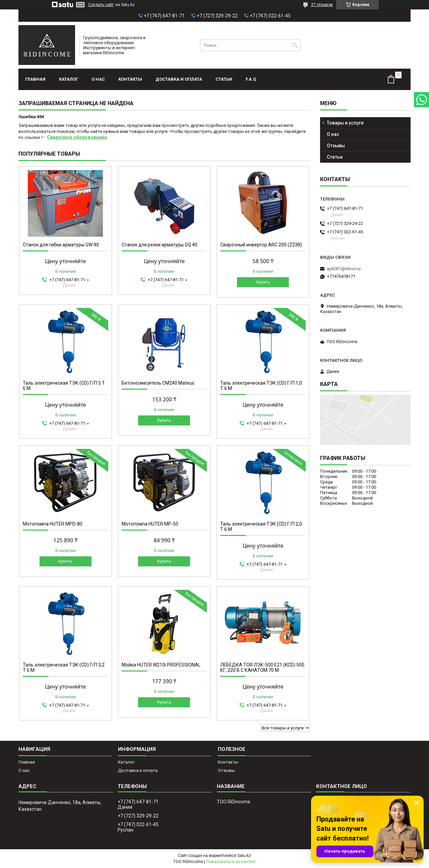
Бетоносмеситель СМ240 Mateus (158, 383)
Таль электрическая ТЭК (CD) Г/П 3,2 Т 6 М (64, 667)
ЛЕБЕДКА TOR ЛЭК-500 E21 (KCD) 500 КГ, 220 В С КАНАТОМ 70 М (262, 667)
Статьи (224, 79)
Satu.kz (244, 856)
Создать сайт (101, 5)
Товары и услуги (345, 123)
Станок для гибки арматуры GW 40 (61, 245)
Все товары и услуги (283, 728)
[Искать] (295, 45)
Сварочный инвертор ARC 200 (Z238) (261, 245)
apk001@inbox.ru (344, 269)
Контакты (130, 79)
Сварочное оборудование (77, 137)
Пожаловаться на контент (231, 862)
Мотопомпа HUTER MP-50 (150, 524)
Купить (263, 282)
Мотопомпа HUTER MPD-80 (53, 524)
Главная (35, 79)
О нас (98, 79)
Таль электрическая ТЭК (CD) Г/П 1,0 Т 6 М (261, 386)
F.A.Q (251, 79)
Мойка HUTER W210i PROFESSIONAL (161, 665)
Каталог (69, 79)
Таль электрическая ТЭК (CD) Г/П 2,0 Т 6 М (261, 527)
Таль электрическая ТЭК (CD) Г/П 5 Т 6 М (64, 386)
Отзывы (336, 146)
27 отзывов (322, 5)
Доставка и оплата (179, 79)
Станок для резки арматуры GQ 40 (160, 245)
